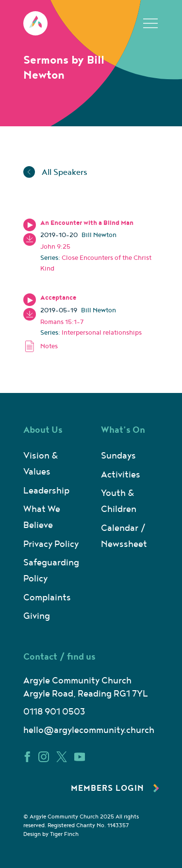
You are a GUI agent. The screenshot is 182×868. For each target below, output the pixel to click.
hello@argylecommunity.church (89, 730)
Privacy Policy (51, 544)
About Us (43, 430)
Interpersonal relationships (102, 333)
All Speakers (55, 172)
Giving (37, 616)
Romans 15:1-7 (62, 322)
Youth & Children (119, 501)
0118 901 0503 (54, 712)
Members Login (115, 788)
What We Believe (42, 517)
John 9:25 (55, 247)
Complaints (47, 598)
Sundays (118, 456)
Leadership (46, 491)
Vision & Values (41, 464)
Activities (121, 475)
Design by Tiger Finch (51, 834)
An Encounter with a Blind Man (87, 223)
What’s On (123, 430)
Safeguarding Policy (51, 571)
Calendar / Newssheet (124, 536)
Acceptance (58, 298)
